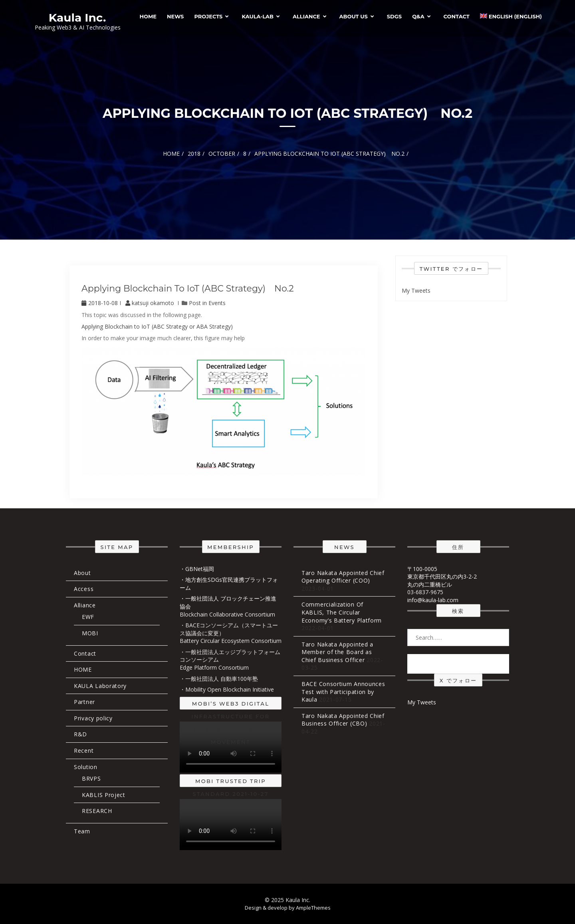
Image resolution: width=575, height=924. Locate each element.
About (82, 573)
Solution (86, 767)
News (175, 16)
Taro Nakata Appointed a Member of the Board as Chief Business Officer (337, 652)
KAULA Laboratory (100, 686)
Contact (457, 16)
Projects (208, 16)
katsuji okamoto (151, 303)
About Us (354, 16)
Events (217, 303)
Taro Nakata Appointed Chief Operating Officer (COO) (343, 577)
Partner (84, 702)
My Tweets (416, 290)
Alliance (306, 16)
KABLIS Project (104, 795)
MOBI (90, 633)
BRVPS (91, 778)
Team (82, 831)
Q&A (418, 16)
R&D (80, 734)
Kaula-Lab (258, 16)
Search (458, 664)
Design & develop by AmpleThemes (288, 908)
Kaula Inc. (77, 18)
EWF (88, 617)
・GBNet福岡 (197, 569)
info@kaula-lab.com (433, 600)
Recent (84, 751)
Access (84, 589)
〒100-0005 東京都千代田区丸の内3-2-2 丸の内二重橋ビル (442, 577)
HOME (148, 16)
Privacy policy (93, 718)
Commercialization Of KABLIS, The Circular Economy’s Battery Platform (342, 612)
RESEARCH (97, 811)
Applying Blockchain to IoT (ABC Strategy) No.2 (188, 289)
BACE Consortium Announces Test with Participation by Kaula (343, 692)
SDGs (394, 16)
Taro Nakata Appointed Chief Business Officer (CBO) (343, 720)
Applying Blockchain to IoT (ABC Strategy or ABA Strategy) (157, 326)
